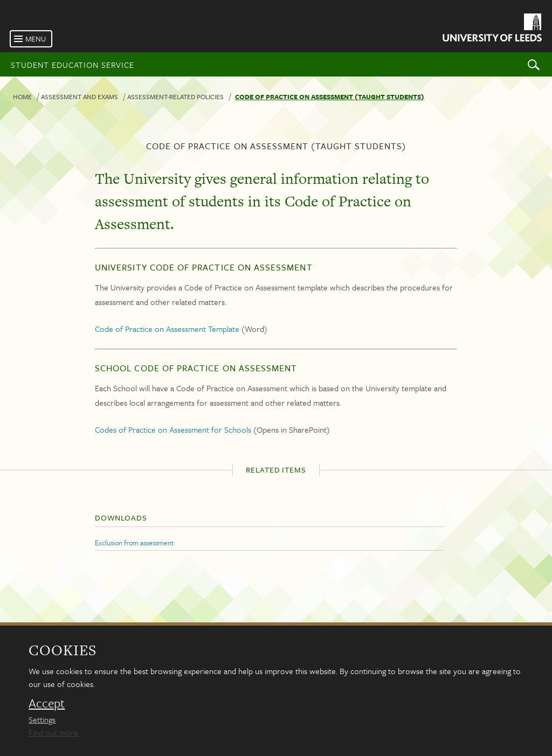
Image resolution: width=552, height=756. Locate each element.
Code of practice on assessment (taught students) (330, 96)
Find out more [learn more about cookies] (53, 732)
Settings (42, 719)
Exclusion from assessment (134, 543)
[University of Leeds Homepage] (491, 29)
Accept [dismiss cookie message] (47, 703)
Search (534, 64)
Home (22, 96)
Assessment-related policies (175, 96)
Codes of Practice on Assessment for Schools (173, 429)
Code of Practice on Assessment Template (167, 329)
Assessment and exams (80, 96)
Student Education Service (73, 65)
